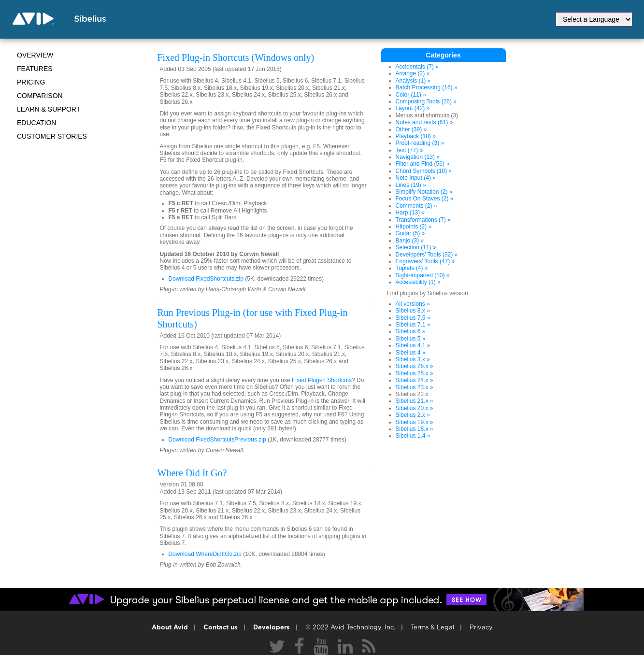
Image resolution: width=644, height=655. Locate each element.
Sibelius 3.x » (413, 359)
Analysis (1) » (413, 81)
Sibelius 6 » (411, 331)
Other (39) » (411, 129)
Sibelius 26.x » (415, 366)
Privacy (481, 628)
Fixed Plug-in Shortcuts (322, 380)
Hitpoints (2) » (414, 227)
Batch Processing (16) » (427, 87)
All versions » (413, 304)
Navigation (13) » (418, 157)
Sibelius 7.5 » (413, 318)
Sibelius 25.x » (415, 373)
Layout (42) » (413, 108)
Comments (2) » (416, 206)
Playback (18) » (416, 136)
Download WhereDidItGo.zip (205, 554)
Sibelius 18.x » (415, 429)
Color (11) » (411, 95)
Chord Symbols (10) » (424, 171)
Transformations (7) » (423, 220)
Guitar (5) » (410, 233)
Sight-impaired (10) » (423, 275)
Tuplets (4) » (412, 268)
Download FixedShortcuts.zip (206, 279)
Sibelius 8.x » (413, 311)
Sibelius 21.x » (415, 401)
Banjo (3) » (410, 241)
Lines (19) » (411, 185)
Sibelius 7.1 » (413, 325)
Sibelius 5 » (411, 339)
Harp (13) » (410, 213)
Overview (35, 55)
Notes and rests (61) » (424, 122)
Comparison (40, 96)
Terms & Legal (432, 628)
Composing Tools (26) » (426, 101)
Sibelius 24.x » (415, 380)
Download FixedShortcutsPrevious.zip (217, 440)
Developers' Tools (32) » (427, 255)
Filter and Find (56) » (422, 164)
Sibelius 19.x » (415, 422)
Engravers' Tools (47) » (425, 261)
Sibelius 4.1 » (413, 345)
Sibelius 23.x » (415, 387)
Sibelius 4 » (411, 353)
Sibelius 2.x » (413, 415)
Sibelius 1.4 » (413, 436)
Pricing (31, 82)
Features (35, 69)
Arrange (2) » (413, 73)
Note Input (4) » (416, 178)
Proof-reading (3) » (420, 143)
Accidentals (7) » (417, 67)
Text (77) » (409, 150)
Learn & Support (49, 109)
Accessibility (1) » (418, 282)
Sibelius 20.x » (415, 408)
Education (36, 123)
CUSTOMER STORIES (52, 136)
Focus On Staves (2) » (425, 199)
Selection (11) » (416, 247)
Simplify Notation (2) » (424, 192)
